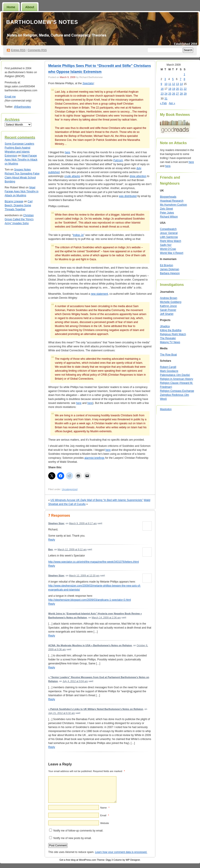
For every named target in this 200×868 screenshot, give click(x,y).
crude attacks (72, 176)
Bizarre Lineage (14, 201)
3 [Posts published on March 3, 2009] (165, 79)
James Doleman (170, 269)
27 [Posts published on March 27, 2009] (177, 94)
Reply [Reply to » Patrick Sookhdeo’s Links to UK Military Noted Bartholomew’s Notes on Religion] (52, 747)
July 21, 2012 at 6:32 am (62, 713)
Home (11, 7)
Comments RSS (37, 50)
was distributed (128, 196)
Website (105, 823)
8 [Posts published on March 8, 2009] (184, 79)
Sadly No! (166, 245)
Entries (18, 50)
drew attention (138, 176)
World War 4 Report (172, 253)
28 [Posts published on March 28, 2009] (181, 94)
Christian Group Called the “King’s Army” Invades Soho (19, 219)
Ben (51, 549)
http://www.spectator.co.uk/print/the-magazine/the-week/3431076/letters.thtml (94, 562)
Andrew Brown (169, 298)
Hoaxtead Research (172, 201)
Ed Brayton (166, 265)
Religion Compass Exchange (177, 391)
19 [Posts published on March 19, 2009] (174, 89)
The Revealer (168, 338)
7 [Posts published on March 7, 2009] (181, 79)
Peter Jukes (167, 213)
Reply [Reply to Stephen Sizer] (52, 540)
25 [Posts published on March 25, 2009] (170, 94)
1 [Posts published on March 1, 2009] (184, 74)
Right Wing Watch (171, 241)
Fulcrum (118, 160)
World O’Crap (168, 249)
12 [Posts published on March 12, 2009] (174, 84)
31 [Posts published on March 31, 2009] (166, 99)
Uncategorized (70, 489)
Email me (10, 97)
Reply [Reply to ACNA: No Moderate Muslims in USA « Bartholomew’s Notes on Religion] (52, 667)
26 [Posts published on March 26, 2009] (174, 94)
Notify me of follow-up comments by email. (78, 831)
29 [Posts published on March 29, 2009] (185, 94)
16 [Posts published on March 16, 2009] (162, 89)
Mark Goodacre (169, 371)
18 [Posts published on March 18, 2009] (170, 89)
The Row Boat (168, 355)
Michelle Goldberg (171, 302)
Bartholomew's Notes (42, 22)
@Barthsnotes (22, 107)
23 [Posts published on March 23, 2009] (162, 94)
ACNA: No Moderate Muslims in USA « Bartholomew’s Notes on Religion (90, 645)
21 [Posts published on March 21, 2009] (181, 89)
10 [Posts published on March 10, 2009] (166, 84)
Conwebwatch (168, 229)
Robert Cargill (168, 367)
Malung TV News (170, 342)
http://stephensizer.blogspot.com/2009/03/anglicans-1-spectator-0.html (90, 600)
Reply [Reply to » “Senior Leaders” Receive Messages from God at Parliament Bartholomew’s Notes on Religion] (52, 699)
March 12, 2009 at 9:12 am (72, 549)
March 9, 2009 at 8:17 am (83, 523)
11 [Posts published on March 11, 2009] (170, 84)
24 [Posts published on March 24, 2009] (166, 94)
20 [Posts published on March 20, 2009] (177, 89)
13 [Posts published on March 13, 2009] (177, 84)
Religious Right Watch (173, 334)
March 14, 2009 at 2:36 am (106, 618)
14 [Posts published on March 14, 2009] (181, 84)
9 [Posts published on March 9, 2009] (161, 84)
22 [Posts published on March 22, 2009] (185, 89)
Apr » (172, 103)
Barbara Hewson (170, 273)
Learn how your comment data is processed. (121, 852)
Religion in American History (177, 379)
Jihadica (165, 326)
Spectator (88, 83)
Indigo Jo (78, 235)
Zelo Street (166, 209)
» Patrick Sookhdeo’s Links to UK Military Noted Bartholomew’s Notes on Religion (96, 709)
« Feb (163, 103)
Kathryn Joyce (168, 306)
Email (105, 815)
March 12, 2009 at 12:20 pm (84, 575)
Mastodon (166, 409)
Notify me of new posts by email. (72, 838)
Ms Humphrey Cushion (173, 205)
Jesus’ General (169, 233)
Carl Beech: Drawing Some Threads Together (19, 205)
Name (105, 808)
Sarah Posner (168, 310)
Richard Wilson (169, 217)
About (30, 7)
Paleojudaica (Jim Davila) (175, 375)
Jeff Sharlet (167, 314)
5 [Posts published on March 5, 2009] (173, 79)
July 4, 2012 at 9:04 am (75, 681)
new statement (99, 294)
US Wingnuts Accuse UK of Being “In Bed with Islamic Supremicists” (97, 500)
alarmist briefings (94, 458)
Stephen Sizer (56, 523)
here (67, 152)
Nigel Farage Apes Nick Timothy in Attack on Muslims (21, 160)
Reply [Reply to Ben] (52, 566)
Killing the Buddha (171, 330)
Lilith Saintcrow (169, 237)
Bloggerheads (168, 197)
